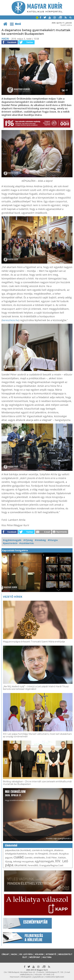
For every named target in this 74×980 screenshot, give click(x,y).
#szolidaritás (26, 543)
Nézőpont (35, 957)
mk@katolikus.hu (26, 975)
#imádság (40, 540)
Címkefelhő (11, 846)
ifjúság (9, 861)
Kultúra (47, 957)
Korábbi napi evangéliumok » (59, 838)
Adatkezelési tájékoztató (55, 977)
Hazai (5, 39)
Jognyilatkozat (38, 977)
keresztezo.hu (10, 320)
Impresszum (15, 977)
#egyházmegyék (12, 540)
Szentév (29, 858)
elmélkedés (39, 858)
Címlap (5, 954)
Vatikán (62, 858)
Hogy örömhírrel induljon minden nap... (20, 795)
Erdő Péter (52, 858)
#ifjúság (28, 540)
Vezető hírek (13, 597)
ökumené (20, 865)
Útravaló (53, 854)
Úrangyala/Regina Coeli (51, 865)
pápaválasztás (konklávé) (18, 850)
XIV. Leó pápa (26, 954)
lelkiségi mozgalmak (23, 861)
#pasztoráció (10, 543)
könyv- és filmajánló (38, 854)
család (18, 857)
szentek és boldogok (42, 850)
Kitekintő (51, 954)
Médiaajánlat (26, 977)
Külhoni (39, 954)
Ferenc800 (33, 865)
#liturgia (53, 540)
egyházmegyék (44, 861)
